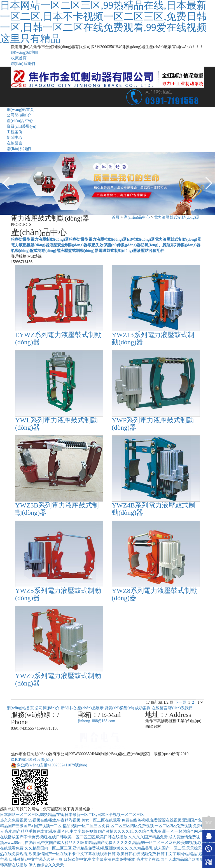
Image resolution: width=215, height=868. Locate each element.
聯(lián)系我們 (23, 64)
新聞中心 (15, 138)
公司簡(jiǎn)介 (19, 115)
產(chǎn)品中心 (20, 121)
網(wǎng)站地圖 (24, 52)
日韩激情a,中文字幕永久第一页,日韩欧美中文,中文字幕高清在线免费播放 (72, 859)
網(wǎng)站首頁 (20, 110)
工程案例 (15, 132)
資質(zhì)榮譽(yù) (22, 126)
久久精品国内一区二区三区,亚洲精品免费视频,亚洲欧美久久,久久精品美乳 (89, 848)
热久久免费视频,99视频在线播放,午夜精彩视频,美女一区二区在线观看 (60, 820)
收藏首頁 (19, 58)
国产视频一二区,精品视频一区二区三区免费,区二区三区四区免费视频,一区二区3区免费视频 (113, 826)
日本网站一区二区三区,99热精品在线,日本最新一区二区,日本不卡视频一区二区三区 (72, 815)
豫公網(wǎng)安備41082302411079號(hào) (49, 765)
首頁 (116, 217)
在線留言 (15, 143)
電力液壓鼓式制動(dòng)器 (177, 217)
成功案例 (143, 708)
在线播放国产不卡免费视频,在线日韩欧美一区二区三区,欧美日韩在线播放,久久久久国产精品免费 (84, 837)
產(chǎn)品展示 (90, 708)
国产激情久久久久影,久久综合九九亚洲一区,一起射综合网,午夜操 (154, 831)
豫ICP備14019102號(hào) (32, 760)
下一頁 (180, 702)
